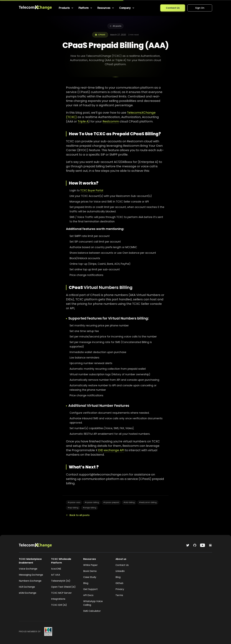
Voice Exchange (28, 569)
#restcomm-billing (148, 502)
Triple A (83, 121)
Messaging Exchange (31, 575)
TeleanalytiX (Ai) (61, 581)
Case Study (90, 577)
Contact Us (173, 8)
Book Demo (90, 571)
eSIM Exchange (28, 593)
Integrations (58, 599)
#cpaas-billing (92, 502)
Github (119, 583)
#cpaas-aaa (74, 502)
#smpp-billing (89, 508)
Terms (119, 595)
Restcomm (111, 121)
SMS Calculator (92, 611)
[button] (66, 8)
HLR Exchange (27, 587)
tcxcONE (56, 569)
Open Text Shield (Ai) (63, 587)
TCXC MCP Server (61, 593)
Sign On (200, 8)
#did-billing (129, 502)
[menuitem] (66, 8)
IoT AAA (56, 575)
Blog (86, 583)
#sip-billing (73, 508)
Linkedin (120, 571)
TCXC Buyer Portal (92, 190)
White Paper (90, 565)
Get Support (90, 589)
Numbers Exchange (30, 581)
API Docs (88, 595)
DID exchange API (111, 450)
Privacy (120, 589)
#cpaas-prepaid (111, 502)
